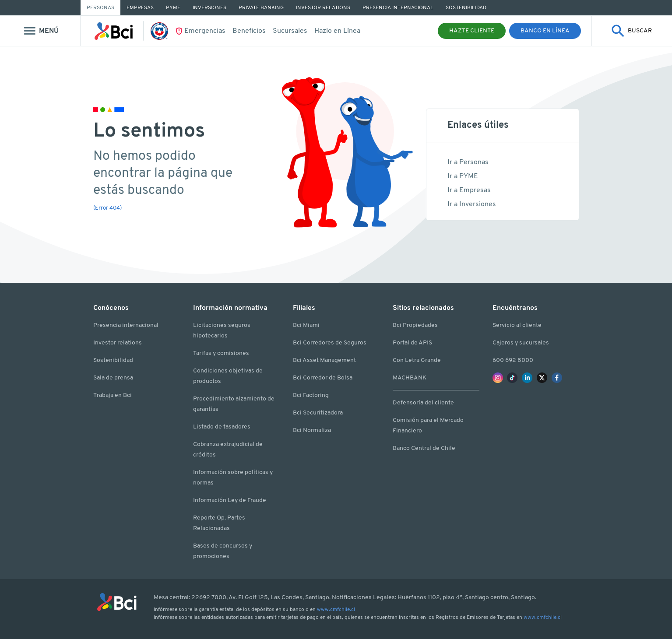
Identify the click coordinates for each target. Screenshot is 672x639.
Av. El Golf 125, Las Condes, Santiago (279, 598)
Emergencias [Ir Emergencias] (205, 31)
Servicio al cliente (517, 325)
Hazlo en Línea (337, 31)
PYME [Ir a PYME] (173, 8)
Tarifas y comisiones (221, 353)
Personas (100, 8)
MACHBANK (410, 378)
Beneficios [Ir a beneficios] (249, 31)
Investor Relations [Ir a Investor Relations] (323, 8)
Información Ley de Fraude (230, 500)
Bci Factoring (311, 395)
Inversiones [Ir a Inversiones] (209, 8)
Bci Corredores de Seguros (330, 343)
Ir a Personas (468, 162)
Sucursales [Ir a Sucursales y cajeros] (290, 31)
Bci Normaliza (312, 430)
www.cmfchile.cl (336, 610)
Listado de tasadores (222, 427)
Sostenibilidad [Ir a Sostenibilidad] (466, 8)
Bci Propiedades (415, 325)
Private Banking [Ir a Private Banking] (261, 8)
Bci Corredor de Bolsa (323, 378)
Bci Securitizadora (318, 413)
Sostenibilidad (113, 360)
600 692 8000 (513, 360)
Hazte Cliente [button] (472, 31)
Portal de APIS (412, 343)
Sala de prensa (113, 378)
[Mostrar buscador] (632, 31)
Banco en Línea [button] (545, 31)
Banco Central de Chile (424, 448)
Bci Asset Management (324, 360)
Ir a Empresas (469, 190)
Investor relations (118, 343)
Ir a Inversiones (472, 204)
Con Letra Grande (417, 360)
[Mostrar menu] (40, 31)
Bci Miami (306, 325)
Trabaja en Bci (113, 395)
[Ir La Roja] (163, 31)
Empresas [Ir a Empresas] (140, 8)
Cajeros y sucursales (521, 343)
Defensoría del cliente (423, 403)
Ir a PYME (463, 176)
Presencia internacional (126, 325)
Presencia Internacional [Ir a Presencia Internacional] (398, 8)
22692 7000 (209, 598)
